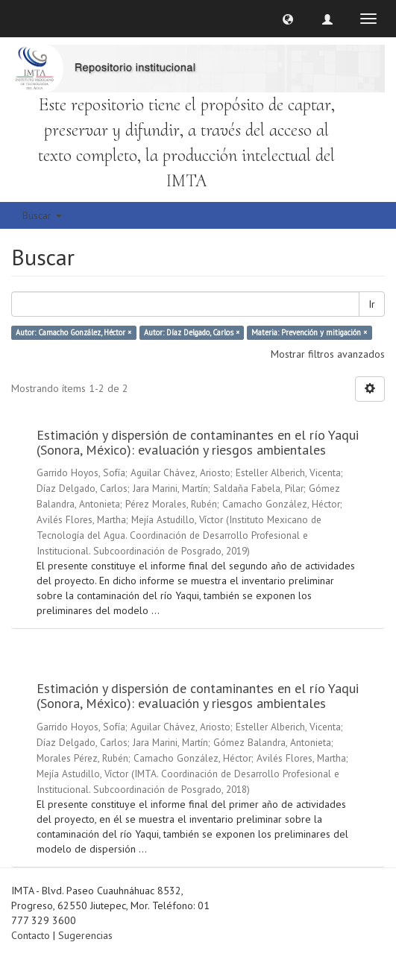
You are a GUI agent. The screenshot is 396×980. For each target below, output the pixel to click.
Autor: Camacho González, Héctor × (73, 332)
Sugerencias (85, 935)
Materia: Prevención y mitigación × (309, 332)
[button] (288, 19)
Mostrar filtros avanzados (328, 354)
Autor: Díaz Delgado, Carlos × (192, 332)
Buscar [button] (42, 215)
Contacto (31, 935)
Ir (372, 304)
